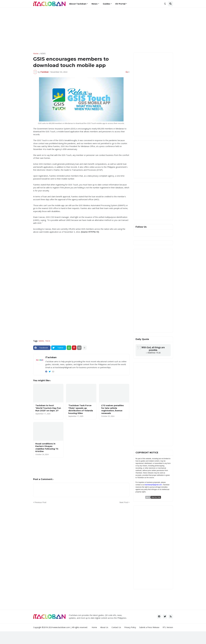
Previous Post (40, 502)
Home (36, 54)
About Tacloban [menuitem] (78, 4)
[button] (165, 4)
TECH (48, 341)
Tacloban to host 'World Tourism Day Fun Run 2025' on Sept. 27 (48, 408)
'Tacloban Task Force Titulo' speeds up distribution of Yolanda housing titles (81, 409)
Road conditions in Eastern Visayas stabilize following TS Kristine (47, 448)
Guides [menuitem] (107, 4)
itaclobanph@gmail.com (153, 485)
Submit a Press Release (149, 627)
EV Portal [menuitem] (120, 4)
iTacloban (51, 357)
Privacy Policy (130, 627)
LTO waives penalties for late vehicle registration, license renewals (113, 409)
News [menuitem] (95, 4)
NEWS (43, 54)
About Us (104, 627)
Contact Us (116, 627)
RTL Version (168, 627)
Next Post (124, 502)
